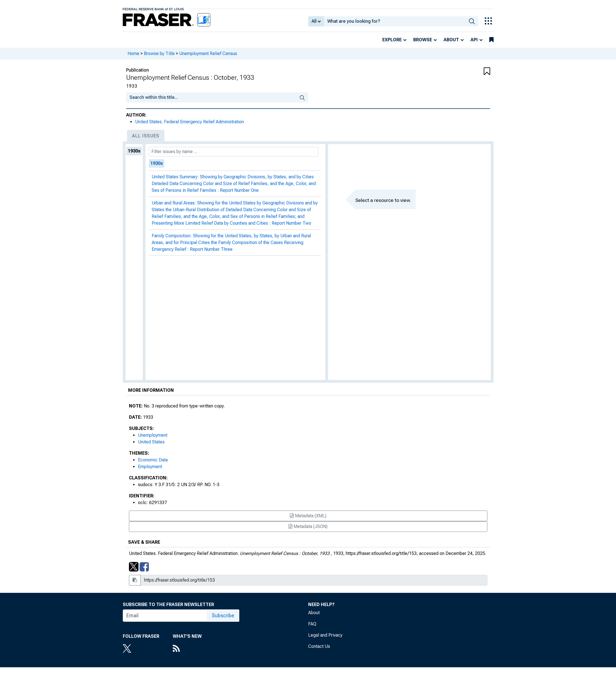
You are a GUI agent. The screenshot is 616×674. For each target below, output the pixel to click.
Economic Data (153, 460)
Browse (423, 40)
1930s (134, 151)
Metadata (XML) (308, 516)
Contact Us (319, 646)
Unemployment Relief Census (208, 53)
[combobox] (395, 21)
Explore (392, 40)
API (474, 40)
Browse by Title (159, 53)
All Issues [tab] (146, 136)
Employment (150, 467)
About (451, 40)
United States (151, 442)
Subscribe (223, 615)
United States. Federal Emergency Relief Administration (189, 122)
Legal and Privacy (325, 635)
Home (133, 53)
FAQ (312, 624)
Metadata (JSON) (308, 526)
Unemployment (153, 435)
